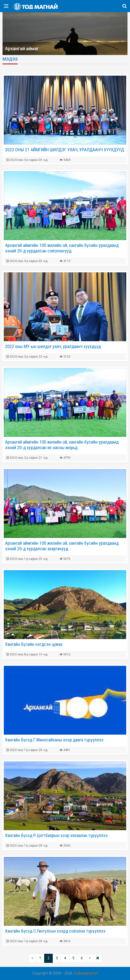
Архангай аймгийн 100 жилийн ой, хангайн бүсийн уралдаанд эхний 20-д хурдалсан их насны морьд (62, 445)
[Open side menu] (6, 6)
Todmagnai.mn (86, 973)
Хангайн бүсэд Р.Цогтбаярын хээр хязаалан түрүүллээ (56, 835)
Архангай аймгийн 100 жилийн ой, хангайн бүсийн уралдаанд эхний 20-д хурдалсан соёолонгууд (62, 248)
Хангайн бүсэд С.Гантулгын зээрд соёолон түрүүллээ (55, 931)
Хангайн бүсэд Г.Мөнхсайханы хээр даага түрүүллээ (54, 740)
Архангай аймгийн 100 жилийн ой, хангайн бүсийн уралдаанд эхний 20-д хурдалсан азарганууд (62, 546)
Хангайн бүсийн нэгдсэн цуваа (34, 644)
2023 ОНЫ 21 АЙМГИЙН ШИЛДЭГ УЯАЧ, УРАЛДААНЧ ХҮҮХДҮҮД (64, 150)
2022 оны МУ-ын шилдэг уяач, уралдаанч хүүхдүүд (53, 346)
